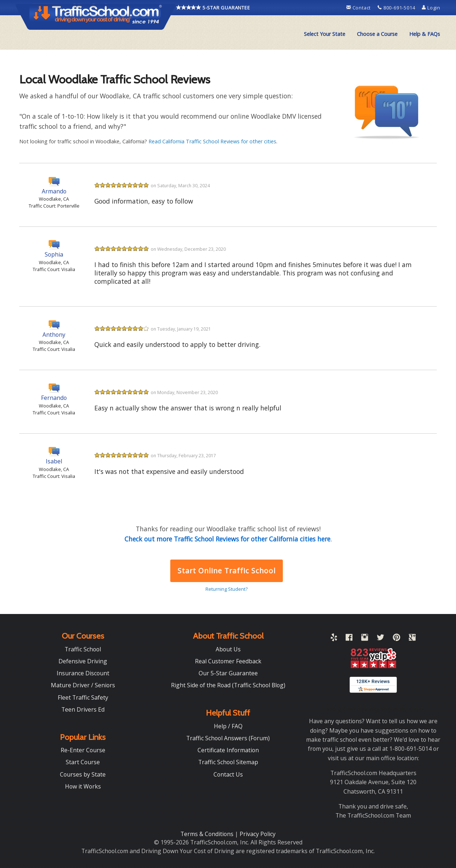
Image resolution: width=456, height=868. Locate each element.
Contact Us (228, 774)
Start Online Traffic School (226, 571)
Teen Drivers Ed (83, 709)
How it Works (83, 786)
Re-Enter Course (83, 750)
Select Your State (325, 34)
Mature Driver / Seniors (83, 685)
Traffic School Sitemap (228, 762)
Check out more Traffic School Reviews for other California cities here (227, 539)
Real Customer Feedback (228, 661)
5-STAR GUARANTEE (213, 8)
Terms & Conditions (208, 834)
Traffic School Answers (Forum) (228, 738)
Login (431, 8)
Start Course (83, 762)
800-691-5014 (397, 8)
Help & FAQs (425, 34)
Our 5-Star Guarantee (228, 673)
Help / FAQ (228, 726)
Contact (359, 8)
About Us (228, 649)
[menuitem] (325, 34)
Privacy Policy (258, 834)
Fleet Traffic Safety (83, 697)
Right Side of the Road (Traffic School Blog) (228, 685)
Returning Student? (227, 589)
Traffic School (83, 649)
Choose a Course (377, 34)
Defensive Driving (83, 661)
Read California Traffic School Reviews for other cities (212, 141)
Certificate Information (228, 750)
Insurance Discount (83, 673)
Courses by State (83, 774)
